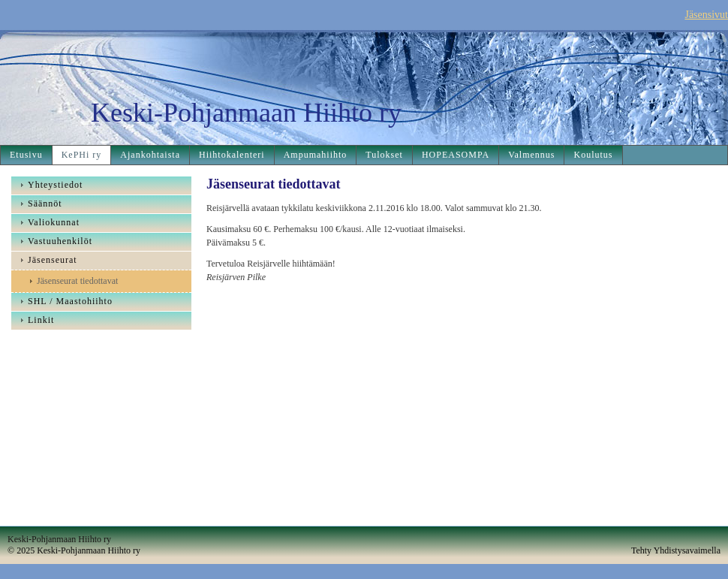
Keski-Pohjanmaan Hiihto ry (246, 113)
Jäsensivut (706, 15)
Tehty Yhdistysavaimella (676, 550)
